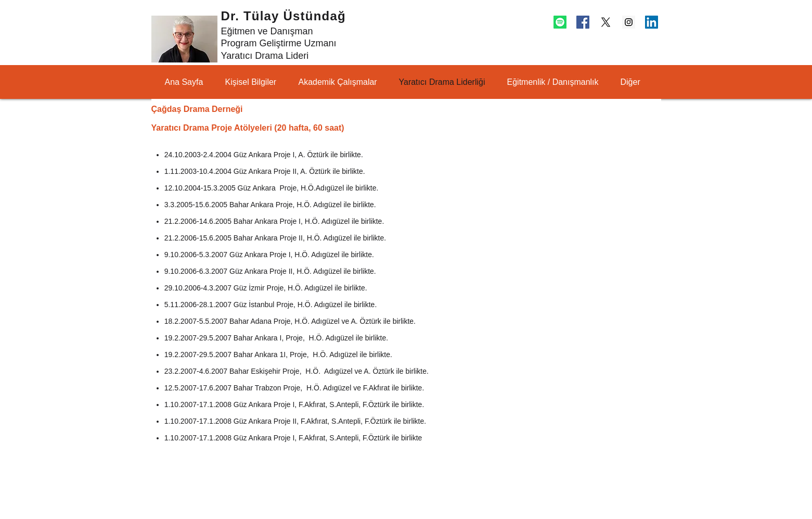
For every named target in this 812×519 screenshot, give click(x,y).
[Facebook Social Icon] (583, 22)
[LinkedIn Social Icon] (652, 22)
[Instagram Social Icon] (629, 22)
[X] (606, 22)
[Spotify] (560, 22)
